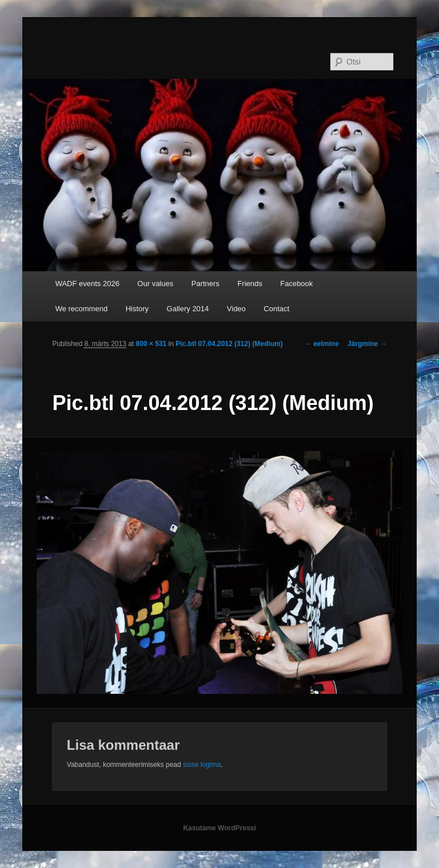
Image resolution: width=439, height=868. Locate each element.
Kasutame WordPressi (219, 828)
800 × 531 (151, 344)
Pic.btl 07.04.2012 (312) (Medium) (229, 344)
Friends (250, 284)
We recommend (82, 309)
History (137, 309)
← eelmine (322, 344)
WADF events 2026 (87, 284)
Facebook (296, 284)
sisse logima (202, 765)
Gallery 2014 (188, 309)
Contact (276, 309)
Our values (155, 284)
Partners (205, 284)
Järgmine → (367, 344)
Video (236, 309)
